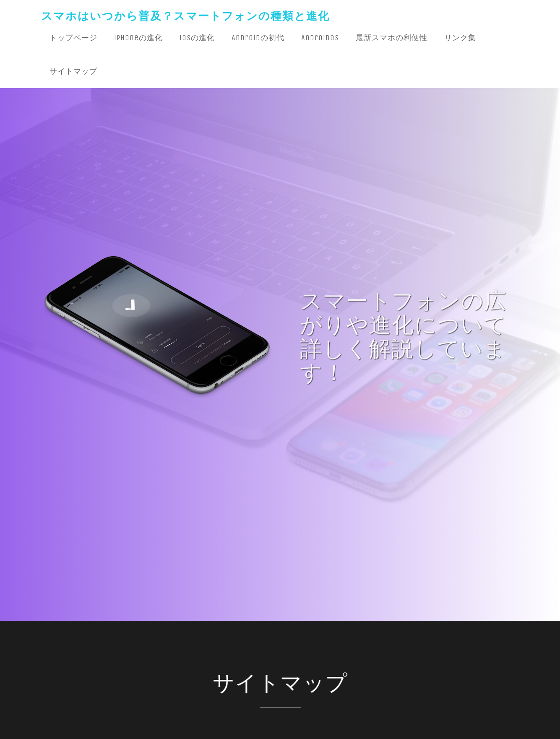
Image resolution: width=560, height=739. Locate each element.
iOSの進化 (197, 38)
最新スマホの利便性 (392, 38)
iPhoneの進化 (138, 38)
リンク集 (460, 38)
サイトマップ (73, 71)
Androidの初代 (258, 38)
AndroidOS (320, 38)
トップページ (73, 38)
